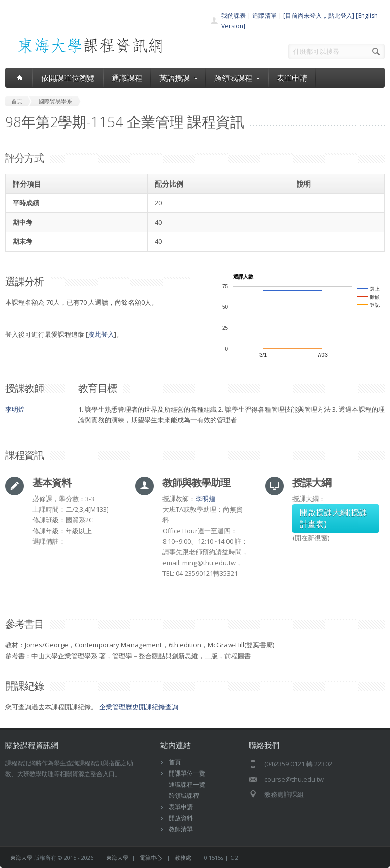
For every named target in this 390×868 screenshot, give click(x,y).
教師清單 (181, 829)
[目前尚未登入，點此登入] (319, 15)
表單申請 (292, 78)
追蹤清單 (265, 15)
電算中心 (151, 858)
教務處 (183, 858)
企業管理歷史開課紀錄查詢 (139, 707)
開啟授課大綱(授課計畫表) (333, 518)
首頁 (175, 762)
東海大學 (21, 858)
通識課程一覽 (187, 784)
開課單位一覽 (187, 773)
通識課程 (127, 78)
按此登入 (101, 334)
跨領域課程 (237, 78)
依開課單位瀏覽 (68, 78)
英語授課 (178, 78)
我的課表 (234, 15)
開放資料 (181, 818)
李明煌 (15, 409)
